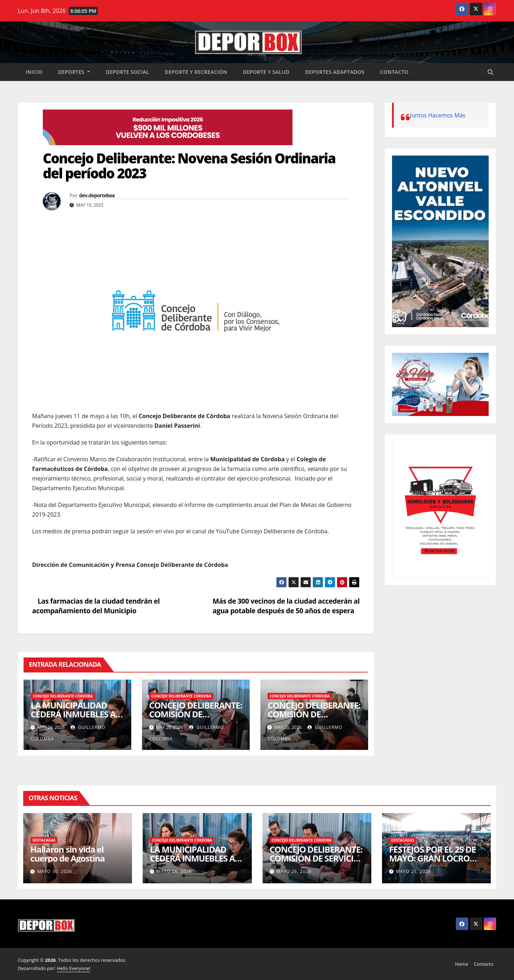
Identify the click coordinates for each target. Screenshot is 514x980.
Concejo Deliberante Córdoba (63, 696)
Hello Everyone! (73, 968)
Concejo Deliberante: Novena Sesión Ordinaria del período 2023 (189, 166)
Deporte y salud (266, 72)
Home (462, 964)
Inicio (34, 72)
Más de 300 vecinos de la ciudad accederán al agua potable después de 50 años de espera (286, 606)
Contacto (395, 72)
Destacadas (44, 840)
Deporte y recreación (196, 72)
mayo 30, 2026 (55, 871)
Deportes (74, 72)
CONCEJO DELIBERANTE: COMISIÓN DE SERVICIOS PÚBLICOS (195, 714)
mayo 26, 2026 (174, 871)
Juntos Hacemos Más (438, 115)
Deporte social (127, 72)
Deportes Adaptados (335, 72)
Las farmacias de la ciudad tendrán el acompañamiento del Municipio (96, 606)
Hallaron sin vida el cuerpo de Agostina (67, 854)
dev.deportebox (97, 195)
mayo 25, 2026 (413, 871)
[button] (490, 72)
